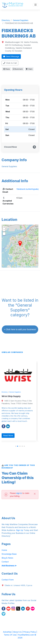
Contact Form (8, 580)
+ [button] (4, 227)
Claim (29, 69)
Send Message (11, 56)
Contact (5, 562)
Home (4, 550)
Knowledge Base (9, 554)
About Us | (18, 632)
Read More (10, 435)
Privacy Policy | (30, 632)
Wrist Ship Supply (13, 396)
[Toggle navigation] (35, 5)
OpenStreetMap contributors (31, 267)
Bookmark (18, 69)
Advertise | (8, 632)
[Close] (35, 493)
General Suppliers (17, 392)
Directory (7, 392)
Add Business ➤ (9, 566)
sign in (19, 493)
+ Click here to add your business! (20, 329)
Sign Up (20, 530)
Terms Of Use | (11, 635)
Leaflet (19, 267)
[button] (16, 446)
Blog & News (7, 558)
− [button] (4, 230)
